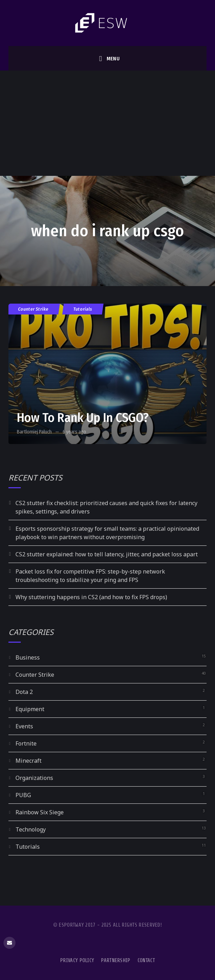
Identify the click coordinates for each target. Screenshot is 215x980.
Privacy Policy (77, 961)
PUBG (23, 795)
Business (28, 657)
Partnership (116, 961)
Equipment (30, 709)
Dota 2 (24, 692)
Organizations (34, 778)
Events (24, 726)
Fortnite (26, 743)
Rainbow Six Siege (40, 812)
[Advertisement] (107, 123)
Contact (146, 961)
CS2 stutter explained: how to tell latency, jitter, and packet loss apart (107, 554)
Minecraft (29, 761)
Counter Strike (33, 309)
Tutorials (83, 309)
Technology (31, 829)
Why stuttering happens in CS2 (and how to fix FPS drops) (91, 597)
